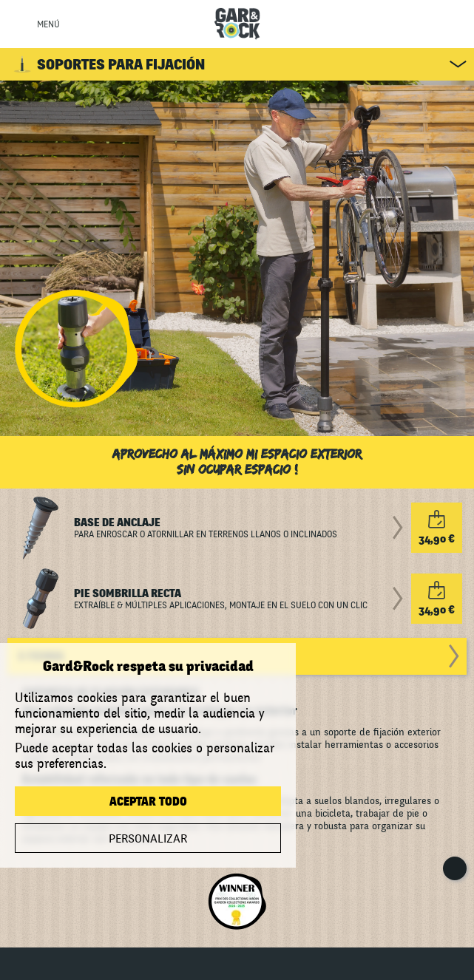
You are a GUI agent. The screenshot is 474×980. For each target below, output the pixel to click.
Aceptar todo (148, 802)
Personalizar (148, 839)
